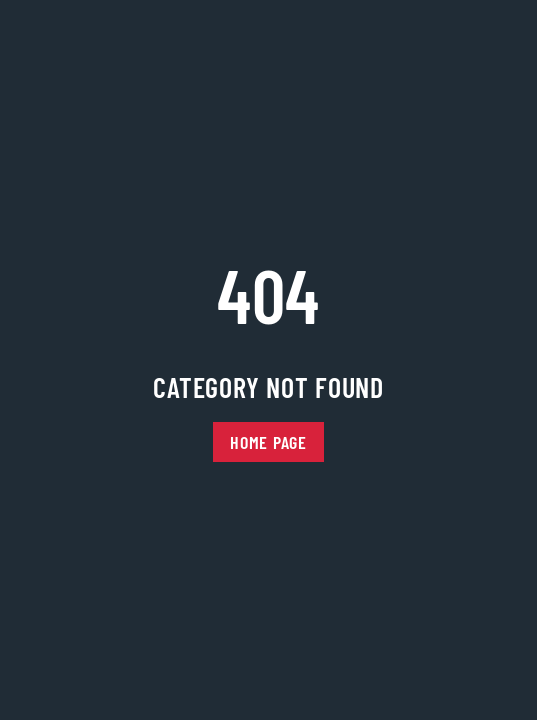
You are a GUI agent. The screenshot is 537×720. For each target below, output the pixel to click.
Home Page (268, 442)
